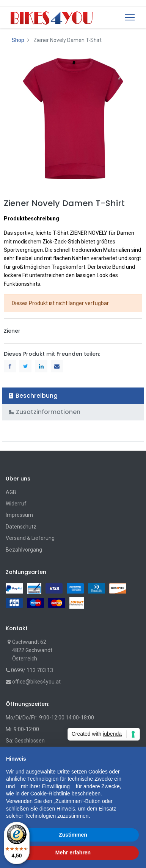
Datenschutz (21, 527)
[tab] (73, 396)
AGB (11, 492)
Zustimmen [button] (73, 835)
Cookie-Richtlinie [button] (50, 794)
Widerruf (16, 504)
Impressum (19, 515)
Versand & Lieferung (30, 538)
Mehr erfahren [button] (73, 852)
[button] (136, 759)
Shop (18, 40)
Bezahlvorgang (24, 550)
